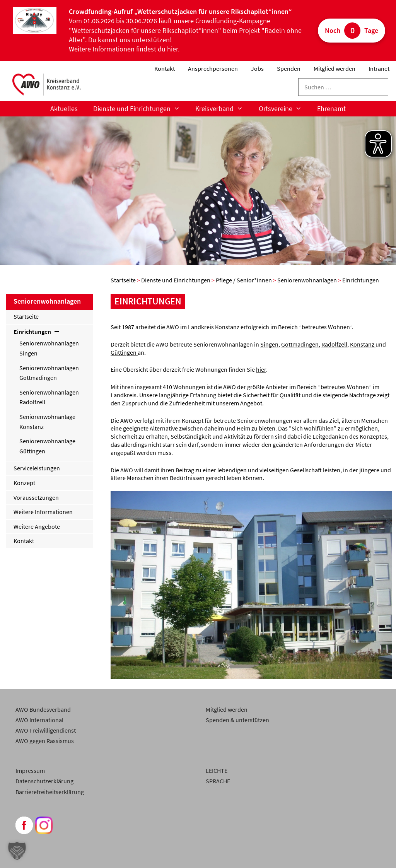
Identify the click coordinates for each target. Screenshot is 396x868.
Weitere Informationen (43, 512)
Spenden (289, 68)
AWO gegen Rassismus (45, 741)
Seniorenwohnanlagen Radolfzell (49, 397)
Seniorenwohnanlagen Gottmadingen (49, 373)
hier (261, 369)
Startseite (123, 280)
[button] (17, 851)
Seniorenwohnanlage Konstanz (47, 422)
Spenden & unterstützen (237, 720)
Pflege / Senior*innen (244, 280)
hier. (173, 49)
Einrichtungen (37, 331)
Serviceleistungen (37, 468)
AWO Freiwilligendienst (46, 730)
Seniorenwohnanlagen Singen (49, 348)
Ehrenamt (331, 108)
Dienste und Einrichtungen (140, 109)
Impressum (30, 771)
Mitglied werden (335, 68)
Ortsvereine (284, 109)
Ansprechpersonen (213, 68)
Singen (269, 344)
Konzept (24, 483)
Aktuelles (64, 108)
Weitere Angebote (37, 526)
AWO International (39, 720)
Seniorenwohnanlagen (307, 280)
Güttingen (124, 352)
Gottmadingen (300, 344)
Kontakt (165, 68)
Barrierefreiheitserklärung (50, 792)
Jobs (257, 68)
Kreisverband (223, 109)
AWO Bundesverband (43, 709)
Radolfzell (334, 344)
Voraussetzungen (36, 497)
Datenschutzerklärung (44, 781)
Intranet (379, 68)
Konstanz (363, 344)
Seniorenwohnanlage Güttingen (47, 446)
